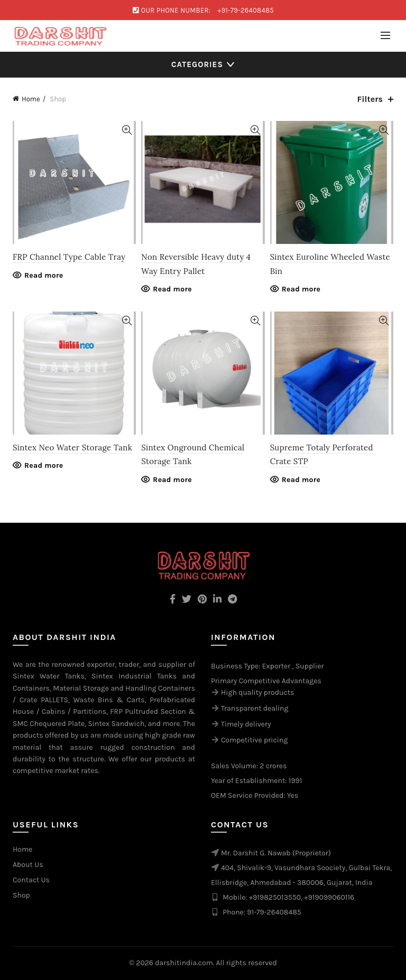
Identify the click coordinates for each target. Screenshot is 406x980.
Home (31, 99)
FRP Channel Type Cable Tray (69, 257)
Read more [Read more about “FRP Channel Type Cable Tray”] (44, 275)
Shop (21, 895)
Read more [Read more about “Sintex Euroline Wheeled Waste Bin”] (301, 289)
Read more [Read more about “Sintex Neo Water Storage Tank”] (44, 465)
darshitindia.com (184, 963)
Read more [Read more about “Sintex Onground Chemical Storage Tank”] (172, 480)
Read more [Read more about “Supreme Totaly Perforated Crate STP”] (301, 480)
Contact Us (31, 880)
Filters (370, 99)
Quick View (127, 130)
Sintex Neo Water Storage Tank (72, 447)
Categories (197, 64)
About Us (28, 865)
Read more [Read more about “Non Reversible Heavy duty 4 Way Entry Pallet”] (172, 289)
